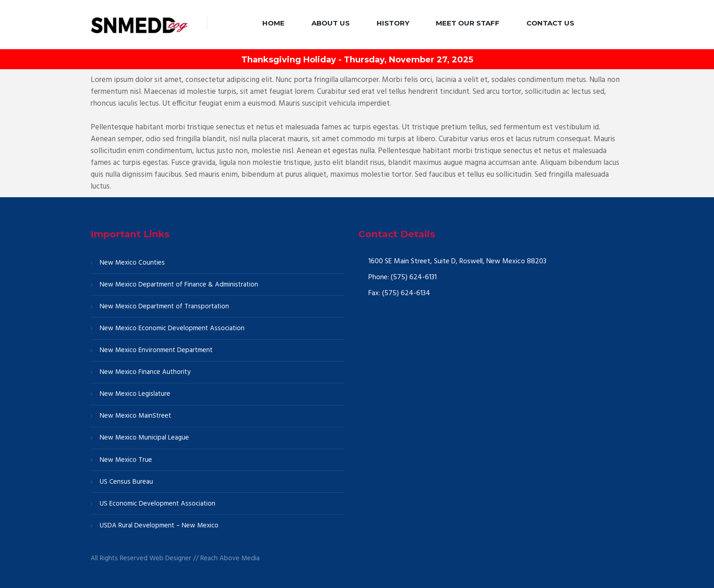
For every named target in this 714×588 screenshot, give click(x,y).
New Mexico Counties (132, 263)
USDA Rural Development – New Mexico (159, 526)
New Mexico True (126, 460)
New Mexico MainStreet (135, 416)
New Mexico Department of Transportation (164, 307)
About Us (331, 23)
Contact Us (550, 23)
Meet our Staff (468, 23)
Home (273, 23)
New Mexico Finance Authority (145, 372)
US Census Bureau (126, 482)
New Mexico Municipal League (144, 438)
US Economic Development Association (158, 504)
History (393, 23)
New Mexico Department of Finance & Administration (179, 285)
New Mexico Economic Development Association (172, 328)
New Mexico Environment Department (156, 350)
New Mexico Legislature (135, 394)
